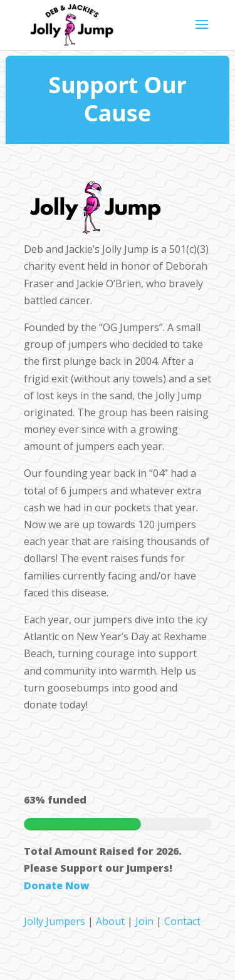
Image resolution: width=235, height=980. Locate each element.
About (110, 921)
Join (144, 921)
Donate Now (57, 886)
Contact (182, 921)
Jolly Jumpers (55, 921)
